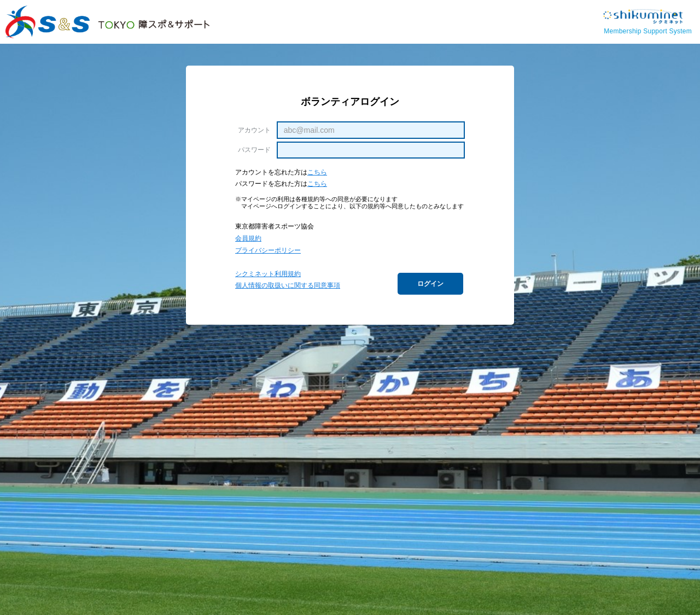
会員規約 (248, 238)
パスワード (254, 150)
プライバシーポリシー (268, 250)
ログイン (430, 284)
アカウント (254, 130)
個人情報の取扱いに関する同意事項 (288, 285)
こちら (317, 172)
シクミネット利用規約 (268, 274)
